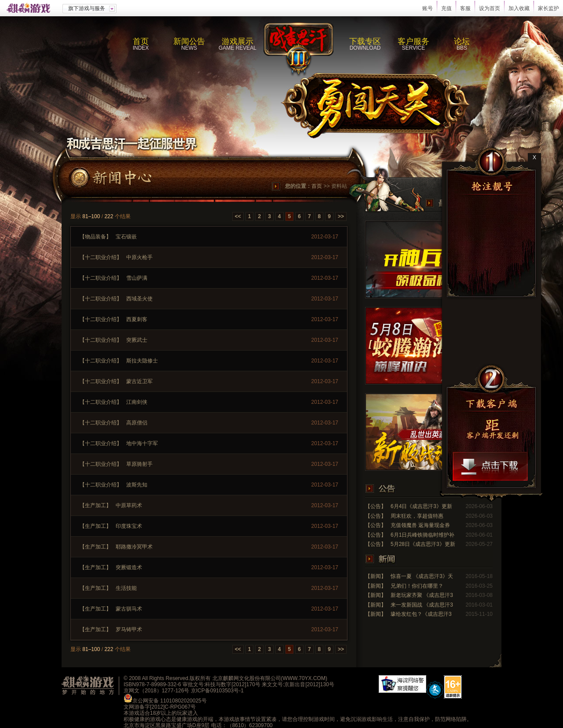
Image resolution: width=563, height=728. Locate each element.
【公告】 (376, 506)
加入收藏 (519, 8)
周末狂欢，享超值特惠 (417, 516)
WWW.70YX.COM (304, 678)
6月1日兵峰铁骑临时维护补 (422, 535)
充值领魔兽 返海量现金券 (420, 525)
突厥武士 (137, 340)
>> (341, 216)
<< (238, 216)
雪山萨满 (137, 278)
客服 (465, 8)
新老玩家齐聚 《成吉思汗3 (422, 595)
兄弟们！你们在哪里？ (417, 586)
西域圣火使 (139, 299)
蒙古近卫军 (139, 381)
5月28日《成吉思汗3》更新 (423, 544)
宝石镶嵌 (126, 237)
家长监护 (548, 8)
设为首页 (490, 8)
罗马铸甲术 (129, 629)
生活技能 (126, 588)
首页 (317, 186)
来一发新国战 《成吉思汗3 (422, 605)
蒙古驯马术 (129, 609)
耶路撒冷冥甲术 (134, 547)
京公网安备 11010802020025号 (170, 701)
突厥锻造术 (129, 567)
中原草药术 (129, 505)
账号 (428, 8)
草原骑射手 (139, 464)
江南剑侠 (137, 402)
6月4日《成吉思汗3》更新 (421, 506)
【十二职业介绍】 (101, 257)
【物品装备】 (95, 237)
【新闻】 (376, 576)
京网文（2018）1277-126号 (156, 691)
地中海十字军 (142, 443)
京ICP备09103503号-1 (217, 691)
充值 (446, 8)
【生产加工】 (95, 505)
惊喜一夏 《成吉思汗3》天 (422, 576)
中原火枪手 (139, 257)
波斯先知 (137, 485)
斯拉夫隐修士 (142, 361)
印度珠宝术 (129, 526)
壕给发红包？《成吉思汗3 (421, 614)
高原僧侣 (137, 423)
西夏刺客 (137, 319)
